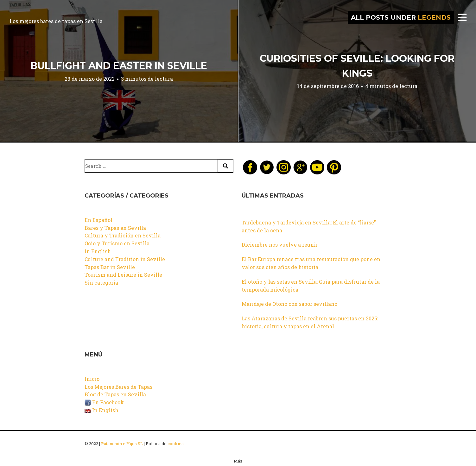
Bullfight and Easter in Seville (119, 66)
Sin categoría (101, 283)
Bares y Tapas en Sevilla (115, 228)
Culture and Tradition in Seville (125, 259)
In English (98, 251)
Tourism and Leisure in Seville (123, 275)
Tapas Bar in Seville (110, 267)
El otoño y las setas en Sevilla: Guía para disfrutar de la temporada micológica (311, 286)
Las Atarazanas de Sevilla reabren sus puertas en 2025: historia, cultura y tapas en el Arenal (310, 322)
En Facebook (104, 402)
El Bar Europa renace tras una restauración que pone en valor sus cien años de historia (311, 263)
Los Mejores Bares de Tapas (118, 387)
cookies (176, 444)
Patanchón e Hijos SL (122, 444)
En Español (98, 220)
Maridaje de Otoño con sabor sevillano (289, 304)
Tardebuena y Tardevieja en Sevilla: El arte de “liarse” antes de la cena (309, 226)
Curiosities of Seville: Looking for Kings (357, 66)
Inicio (92, 379)
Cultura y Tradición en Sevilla (123, 235)
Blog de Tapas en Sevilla (115, 394)
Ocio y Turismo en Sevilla (117, 243)
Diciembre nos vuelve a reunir (280, 245)
